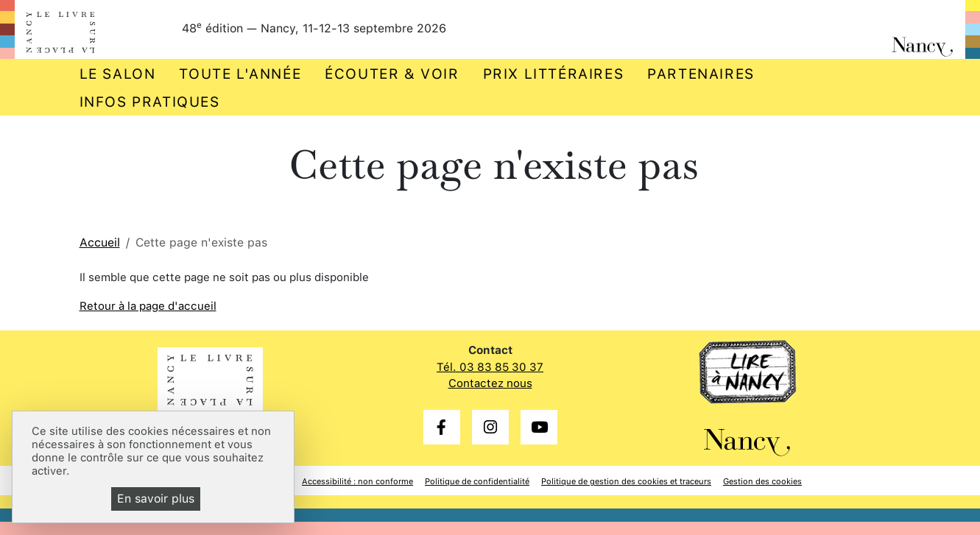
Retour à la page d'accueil (148, 306)
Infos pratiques (150, 102)
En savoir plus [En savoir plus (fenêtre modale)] (156, 499)
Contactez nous (490, 383)
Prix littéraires (554, 74)
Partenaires (701, 74)
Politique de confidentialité (477, 481)
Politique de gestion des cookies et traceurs (626, 481)
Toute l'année (240, 74)
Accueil (100, 242)
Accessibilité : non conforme (357, 481)
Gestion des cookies (762, 481)
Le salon (118, 74)
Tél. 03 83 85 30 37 (490, 367)
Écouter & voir (392, 74)
